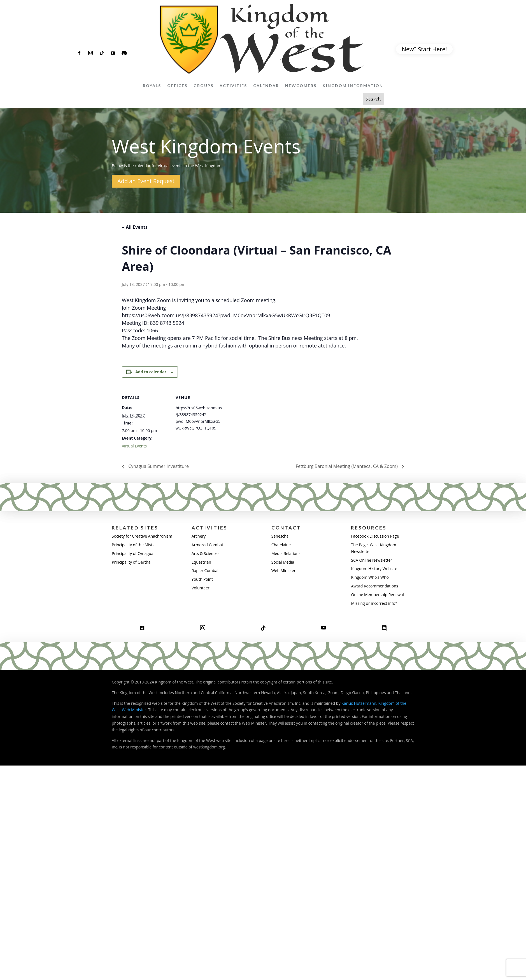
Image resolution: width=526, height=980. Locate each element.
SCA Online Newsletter (372, 560)
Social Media (283, 562)
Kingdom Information (353, 86)
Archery (199, 536)
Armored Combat (207, 545)
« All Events (135, 227)
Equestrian (201, 562)
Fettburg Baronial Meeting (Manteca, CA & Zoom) (347, 466)
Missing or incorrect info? (374, 603)
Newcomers (301, 86)
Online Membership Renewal (377, 595)
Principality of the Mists (133, 545)
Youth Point (202, 579)
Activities (233, 86)
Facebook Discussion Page (375, 536)
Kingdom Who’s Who (370, 577)
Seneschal (281, 536)
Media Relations (286, 553)
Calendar (266, 86)
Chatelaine (281, 545)
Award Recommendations (374, 586)
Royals (152, 86)
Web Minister (283, 570)
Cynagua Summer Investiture (158, 466)
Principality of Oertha (131, 562)
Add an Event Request (146, 181)
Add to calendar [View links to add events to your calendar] (151, 372)
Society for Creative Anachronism (142, 536)
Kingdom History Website (374, 569)
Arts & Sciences (205, 553)
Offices (177, 86)
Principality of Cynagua (133, 553)
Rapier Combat (205, 570)
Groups (203, 86)
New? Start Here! (424, 49)
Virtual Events (134, 446)
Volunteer (201, 588)
